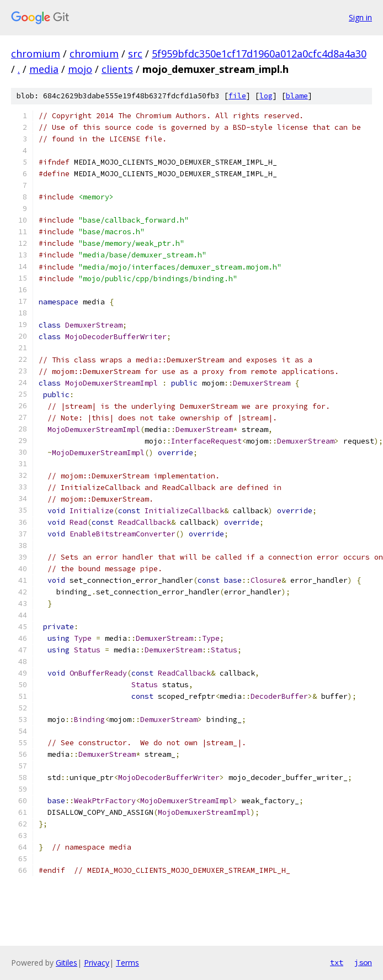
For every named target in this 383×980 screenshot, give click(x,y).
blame (297, 96)
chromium (36, 54)
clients (117, 69)
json (363, 962)
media (44, 69)
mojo (80, 69)
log (266, 96)
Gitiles (67, 963)
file (237, 96)
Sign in (360, 17)
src (135, 54)
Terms (127, 963)
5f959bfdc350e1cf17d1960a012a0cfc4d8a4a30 (259, 54)
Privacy (97, 963)
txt (337, 962)
